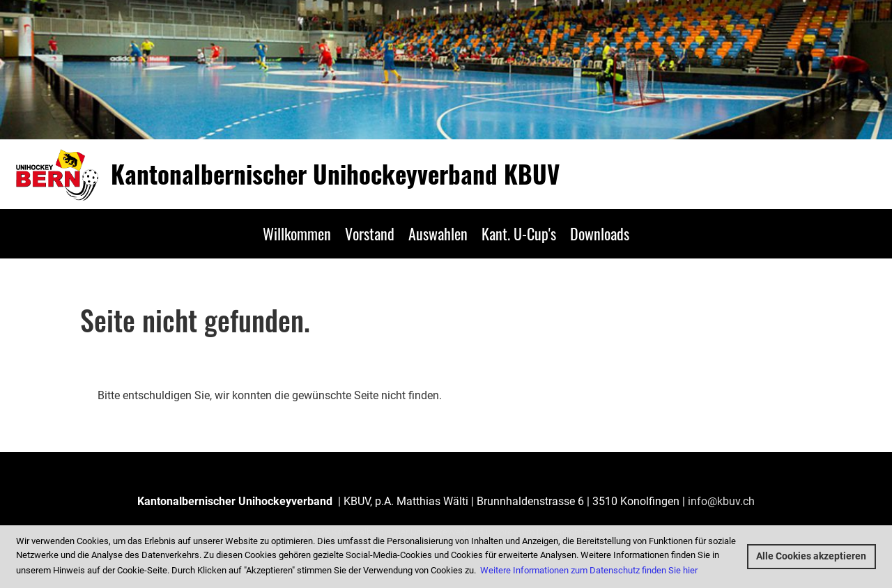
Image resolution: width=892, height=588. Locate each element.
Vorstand (370, 233)
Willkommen (297, 233)
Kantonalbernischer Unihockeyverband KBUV (335, 174)
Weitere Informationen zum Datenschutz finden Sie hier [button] (589, 570)
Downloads (600, 233)
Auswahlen (438, 233)
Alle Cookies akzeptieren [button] (811, 556)
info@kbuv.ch (721, 501)
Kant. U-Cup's (519, 233)
